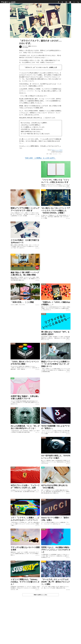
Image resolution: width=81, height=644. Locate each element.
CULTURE (13, 191)
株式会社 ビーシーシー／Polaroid (57, 151)
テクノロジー (55, 155)
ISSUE (43, 163)
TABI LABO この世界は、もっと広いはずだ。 (40, 159)
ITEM (43, 468)
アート (60, 155)
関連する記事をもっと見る (40, 596)
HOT (48, 155)
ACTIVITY (44, 191)
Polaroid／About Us (59, 152)
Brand (51, 155)
